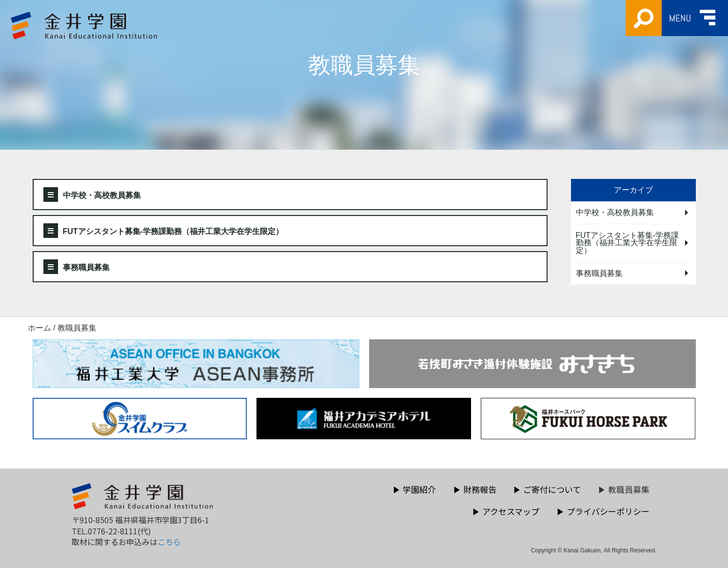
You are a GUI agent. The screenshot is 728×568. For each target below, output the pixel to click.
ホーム (39, 328)
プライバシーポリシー (603, 511)
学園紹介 (414, 489)
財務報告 (475, 489)
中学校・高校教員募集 (92, 195)
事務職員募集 (77, 267)
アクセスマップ (506, 511)
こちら (169, 542)
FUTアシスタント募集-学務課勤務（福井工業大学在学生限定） (163, 231)
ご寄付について (547, 489)
